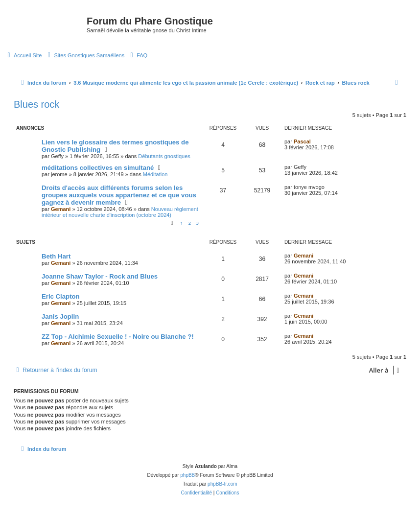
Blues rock (36, 104)
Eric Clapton (61, 296)
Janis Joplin (60, 317)
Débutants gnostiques (164, 156)
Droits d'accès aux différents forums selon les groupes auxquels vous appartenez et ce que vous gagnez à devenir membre (119, 195)
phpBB (187, 475)
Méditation (155, 174)
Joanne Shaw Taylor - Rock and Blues (100, 276)
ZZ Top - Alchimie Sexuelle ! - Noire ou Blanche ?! (118, 337)
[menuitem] (23, 55)
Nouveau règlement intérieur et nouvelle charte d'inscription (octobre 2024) (120, 212)
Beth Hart (56, 256)
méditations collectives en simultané (98, 168)
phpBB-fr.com (222, 484)
